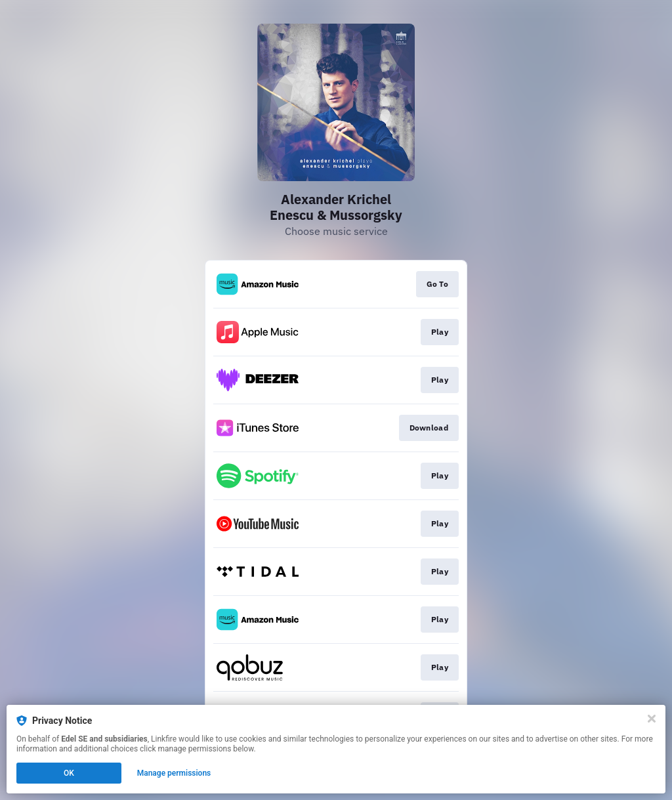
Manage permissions (174, 773)
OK (69, 773)
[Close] (652, 719)
